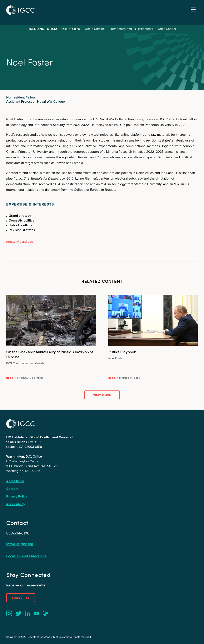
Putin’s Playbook (122, 352)
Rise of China (71, 29)
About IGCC (15, 481)
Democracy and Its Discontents (131, 29)
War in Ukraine (95, 29)
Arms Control (167, 29)
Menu (193, 10)
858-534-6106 (18, 533)
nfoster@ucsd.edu (20, 242)
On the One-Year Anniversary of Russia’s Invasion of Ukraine (50, 354)
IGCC (20, 10)
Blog (10, 378)
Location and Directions (26, 556)
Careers (12, 489)
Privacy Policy (17, 496)
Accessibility (16, 504)
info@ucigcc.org (20, 544)
